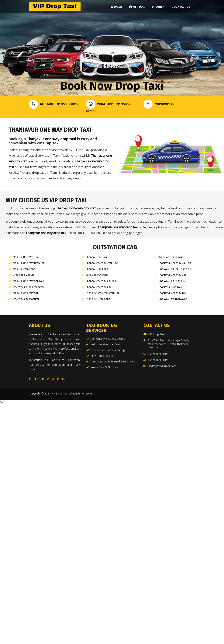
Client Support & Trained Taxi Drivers (112, 361)
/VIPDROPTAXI (159, 104)
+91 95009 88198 (159, 354)
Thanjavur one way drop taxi (51, 139)
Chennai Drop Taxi (96, 257)
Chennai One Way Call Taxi (101, 281)
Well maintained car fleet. (105, 344)
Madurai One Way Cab (26, 293)
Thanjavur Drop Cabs (98, 299)
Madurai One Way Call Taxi (28, 281)
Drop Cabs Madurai (24, 275)
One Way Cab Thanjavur (172, 281)
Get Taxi (137, 7)
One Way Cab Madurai (26, 299)
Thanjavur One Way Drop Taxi (103, 293)
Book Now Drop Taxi (112, 86)
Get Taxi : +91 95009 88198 (55, 104)
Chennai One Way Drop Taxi (102, 263)
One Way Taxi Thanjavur (172, 299)
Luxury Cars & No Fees (104, 367)
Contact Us (180, 7)
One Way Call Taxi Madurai (28, 287)
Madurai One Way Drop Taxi (29, 263)
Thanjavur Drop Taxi (170, 287)
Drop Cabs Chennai (97, 275)
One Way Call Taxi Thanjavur (175, 269)
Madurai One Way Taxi (26, 257)
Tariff (158, 7)
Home (117, 7)
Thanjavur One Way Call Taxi (175, 263)
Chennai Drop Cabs (97, 269)
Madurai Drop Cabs (24, 269)
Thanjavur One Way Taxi (172, 293)
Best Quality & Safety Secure (107, 339)
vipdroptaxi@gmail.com (162, 366)
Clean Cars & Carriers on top (107, 350)
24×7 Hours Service (102, 356)
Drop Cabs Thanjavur (171, 257)
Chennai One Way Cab (99, 287)
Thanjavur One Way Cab (172, 275)
